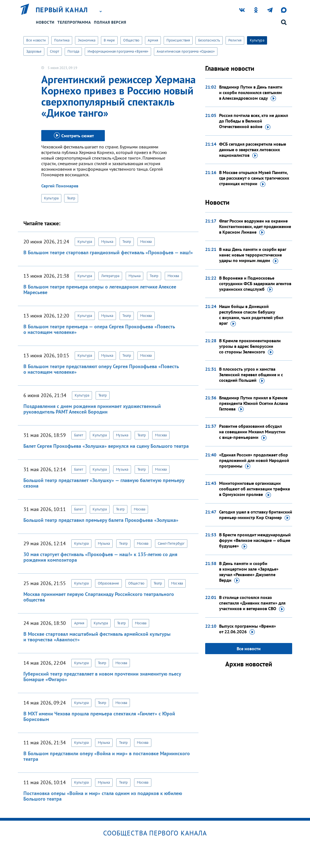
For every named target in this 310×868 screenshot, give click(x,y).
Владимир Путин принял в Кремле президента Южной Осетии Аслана (254, 404)
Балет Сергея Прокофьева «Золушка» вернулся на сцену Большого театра (106, 446)
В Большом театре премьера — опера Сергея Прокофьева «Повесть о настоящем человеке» (99, 329)
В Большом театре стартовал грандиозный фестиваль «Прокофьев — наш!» (108, 252)
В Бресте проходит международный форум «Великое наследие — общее (255, 541)
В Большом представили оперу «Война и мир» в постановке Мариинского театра (107, 756)
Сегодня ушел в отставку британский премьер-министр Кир (256, 515)
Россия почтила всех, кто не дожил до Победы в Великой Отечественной (254, 121)
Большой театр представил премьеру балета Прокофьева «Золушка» (101, 520)
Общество (131, 40)
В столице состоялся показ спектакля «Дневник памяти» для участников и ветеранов (252, 603)
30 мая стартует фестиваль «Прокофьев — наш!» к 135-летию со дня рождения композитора (100, 557)
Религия (235, 40)
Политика (62, 40)
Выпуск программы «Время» (248, 629)
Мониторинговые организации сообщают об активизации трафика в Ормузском (255, 489)
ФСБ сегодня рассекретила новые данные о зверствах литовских (253, 150)
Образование (108, 583)
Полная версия (110, 22)
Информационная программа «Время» (118, 51)
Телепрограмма (74, 22)
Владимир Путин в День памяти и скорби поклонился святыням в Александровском (251, 93)
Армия (153, 40)
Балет (79, 435)
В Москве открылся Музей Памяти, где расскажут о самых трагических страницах (254, 178)
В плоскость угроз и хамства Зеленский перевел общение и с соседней (251, 375)
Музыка (107, 242)
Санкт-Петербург (171, 543)
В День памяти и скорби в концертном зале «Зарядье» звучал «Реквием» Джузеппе (249, 572)
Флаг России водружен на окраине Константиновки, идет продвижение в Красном (255, 227)
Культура (257, 40)
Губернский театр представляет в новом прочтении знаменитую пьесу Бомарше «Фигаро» (102, 677)
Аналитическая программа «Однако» (186, 51)
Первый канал (62, 10)
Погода (73, 51)
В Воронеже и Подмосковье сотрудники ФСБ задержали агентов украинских (255, 284)
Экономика (87, 40)
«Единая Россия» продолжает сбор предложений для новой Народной (254, 461)
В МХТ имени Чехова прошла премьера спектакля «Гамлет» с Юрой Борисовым (99, 716)
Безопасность (209, 40)
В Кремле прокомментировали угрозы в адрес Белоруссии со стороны (250, 346)
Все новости (36, 40)
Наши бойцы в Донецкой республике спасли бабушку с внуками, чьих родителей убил (251, 315)
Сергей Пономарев (60, 186)
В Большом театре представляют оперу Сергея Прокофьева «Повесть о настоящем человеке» (101, 369)
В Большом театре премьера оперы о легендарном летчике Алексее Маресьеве (100, 289)
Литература (110, 276)
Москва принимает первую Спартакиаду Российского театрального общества (99, 597)
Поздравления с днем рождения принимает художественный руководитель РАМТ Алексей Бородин (92, 409)
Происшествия (178, 40)
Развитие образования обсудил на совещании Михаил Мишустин (252, 432)
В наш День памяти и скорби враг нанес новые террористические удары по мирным (253, 255)
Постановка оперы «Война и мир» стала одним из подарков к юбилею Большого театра (103, 796)
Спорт (55, 51)
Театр (71, 198)
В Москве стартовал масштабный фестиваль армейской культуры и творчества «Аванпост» (97, 637)
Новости (45, 22)
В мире (109, 40)
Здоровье (34, 51)
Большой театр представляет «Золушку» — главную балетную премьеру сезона (104, 483)
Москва (146, 242)
